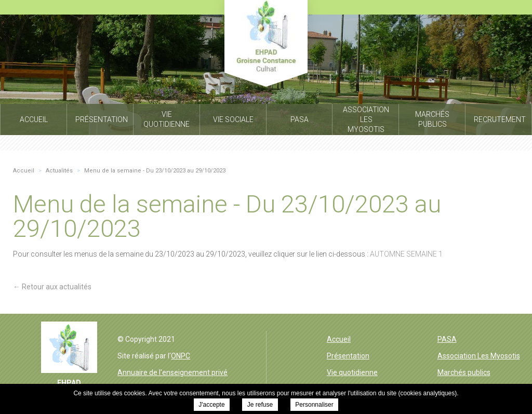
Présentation (348, 356)
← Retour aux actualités (52, 287)
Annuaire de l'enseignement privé (172, 372)
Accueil (339, 339)
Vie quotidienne (352, 372)
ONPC (181, 356)
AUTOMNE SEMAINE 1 (406, 254)
